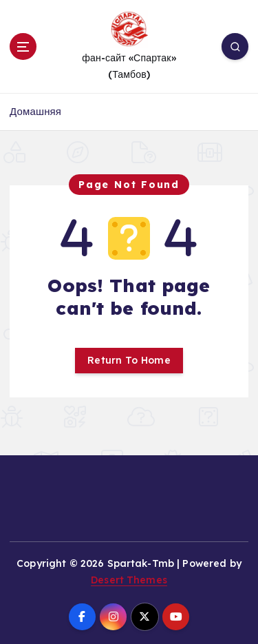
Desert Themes (129, 580)
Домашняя (35, 111)
